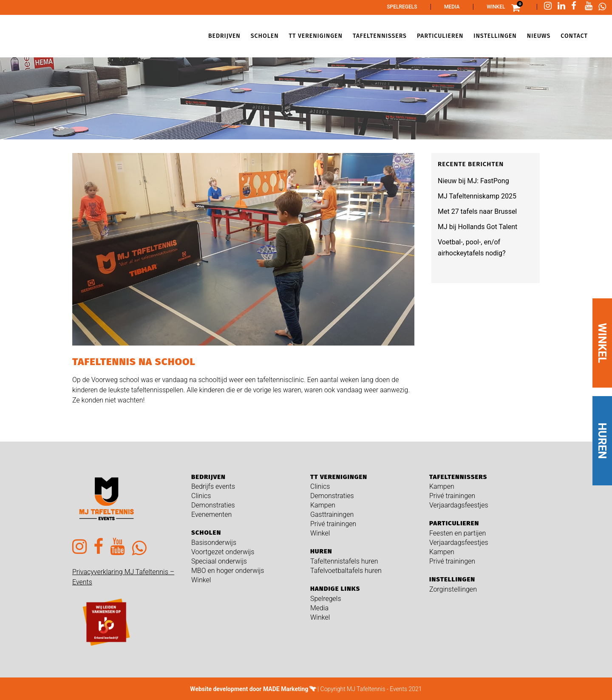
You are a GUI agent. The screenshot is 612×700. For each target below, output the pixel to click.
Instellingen (452, 579)
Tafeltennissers (458, 477)
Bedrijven (208, 477)
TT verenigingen (339, 477)
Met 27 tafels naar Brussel (477, 211)
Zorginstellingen (453, 589)
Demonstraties (213, 505)
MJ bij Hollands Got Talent (477, 227)
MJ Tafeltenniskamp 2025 (477, 196)
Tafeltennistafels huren (344, 561)
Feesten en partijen (458, 533)
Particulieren (454, 523)
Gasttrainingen (332, 514)
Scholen (206, 533)
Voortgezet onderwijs (223, 552)
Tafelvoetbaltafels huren (346, 571)
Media (452, 7)
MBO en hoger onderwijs (228, 571)
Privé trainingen (333, 524)
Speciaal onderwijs (219, 561)
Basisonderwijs (214, 543)
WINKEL (602, 343)
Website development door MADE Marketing (249, 689)
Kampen (323, 505)
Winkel (496, 7)
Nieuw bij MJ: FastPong (473, 181)
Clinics (201, 496)
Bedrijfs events (213, 486)
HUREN (602, 441)
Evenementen (211, 514)
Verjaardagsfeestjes (459, 505)
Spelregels (402, 7)
